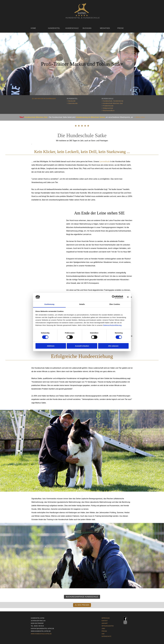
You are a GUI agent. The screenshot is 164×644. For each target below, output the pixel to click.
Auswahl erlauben (82, 346)
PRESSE (104, 631)
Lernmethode (105, 161)
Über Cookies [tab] (115, 304)
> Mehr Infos (140, 117)
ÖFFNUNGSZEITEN (108, 626)
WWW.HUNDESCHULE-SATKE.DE (41, 634)
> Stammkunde (72, 103)
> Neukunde (71, 101)
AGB (103, 634)
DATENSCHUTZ (106, 636)
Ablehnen (51, 346)
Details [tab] (82, 304)
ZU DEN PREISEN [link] (82, 605)
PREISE (120, 28)
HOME (33, 28)
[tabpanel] (47, 99)
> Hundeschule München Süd (112, 103)
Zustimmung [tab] (49, 304)
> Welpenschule (107, 108)
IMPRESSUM (106, 618)
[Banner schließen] (128, 297)
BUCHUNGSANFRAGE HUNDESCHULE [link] (82, 597)
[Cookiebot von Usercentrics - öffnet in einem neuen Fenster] (114, 297)
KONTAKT (105, 621)
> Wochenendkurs (108, 111)
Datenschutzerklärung (112, 325)
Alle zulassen (113, 346)
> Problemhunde (107, 106)
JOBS (103, 629)
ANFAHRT (105, 623)
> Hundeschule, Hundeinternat (112, 101)
